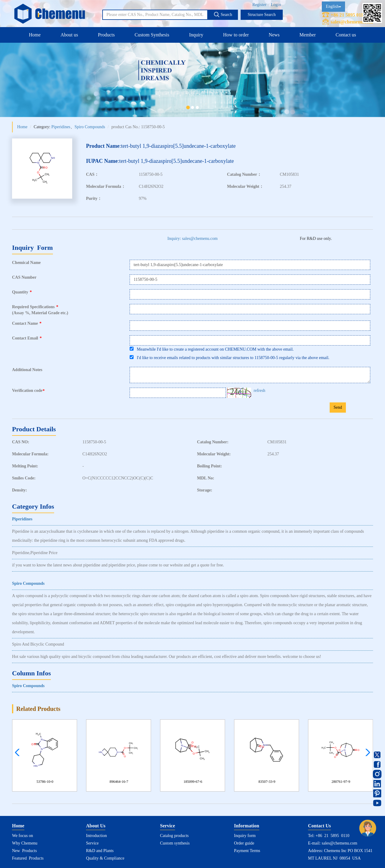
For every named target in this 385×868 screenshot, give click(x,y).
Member (308, 35)
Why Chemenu (25, 843)
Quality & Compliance (105, 858)
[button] (366, 752)
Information (247, 826)
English (333, 6)
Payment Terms (247, 851)
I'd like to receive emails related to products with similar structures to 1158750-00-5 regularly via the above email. (229, 358)
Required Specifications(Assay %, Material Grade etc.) (40, 310)
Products (106, 35)
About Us (96, 826)
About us (69, 35)
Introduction (96, 836)
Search (223, 14)
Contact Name (27, 323)
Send (338, 407)
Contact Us (319, 826)
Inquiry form (245, 836)
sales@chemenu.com (352, 22)
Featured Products (28, 858)
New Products (24, 851)
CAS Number (24, 277)
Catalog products (174, 836)
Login (276, 5)
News (274, 35)
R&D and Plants (100, 851)
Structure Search (262, 15)
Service (92, 843)
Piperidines (61, 127)
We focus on (23, 836)
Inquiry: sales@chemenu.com (193, 239)
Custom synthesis (175, 843)
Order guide (244, 843)
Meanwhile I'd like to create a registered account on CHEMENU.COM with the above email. (212, 349)
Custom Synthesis (152, 35)
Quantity (22, 292)
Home (35, 35)
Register (259, 5)
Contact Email (27, 338)
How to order (236, 35)
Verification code (29, 391)
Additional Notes (27, 370)
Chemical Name (26, 263)
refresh (259, 391)
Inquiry (196, 35)
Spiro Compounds (90, 127)
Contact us (346, 35)
